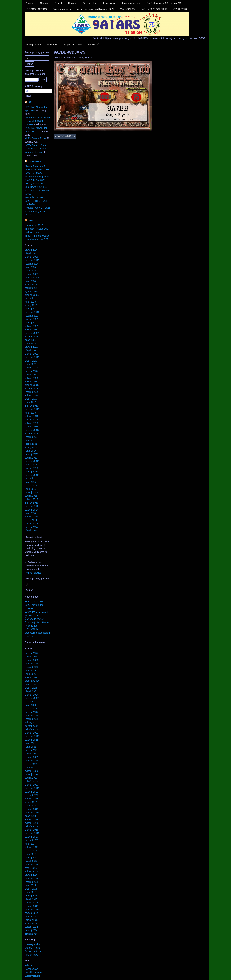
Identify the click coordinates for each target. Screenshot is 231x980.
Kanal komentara (34, 972)
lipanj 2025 (30, 271)
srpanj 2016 (31, 465)
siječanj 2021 (32, 354)
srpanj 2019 (31, 399)
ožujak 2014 (31, 530)
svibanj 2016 (31, 468)
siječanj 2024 (32, 291)
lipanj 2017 (30, 451)
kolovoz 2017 (32, 444)
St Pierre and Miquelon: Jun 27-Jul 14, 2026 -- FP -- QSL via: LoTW (37, 180)
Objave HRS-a (53, 44)
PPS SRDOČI (93, 44)
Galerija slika (90, 3)
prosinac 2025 (32, 260)
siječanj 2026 (32, 257)
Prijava (28, 965)
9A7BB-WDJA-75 (69, 52)
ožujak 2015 (31, 496)
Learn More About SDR (37, 239)
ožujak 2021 (31, 350)
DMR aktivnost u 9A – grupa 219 (164, 3)
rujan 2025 (30, 267)
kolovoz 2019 (32, 395)
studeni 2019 (31, 388)
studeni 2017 (31, 433)
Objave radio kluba (73, 44)
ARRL (31, 221)
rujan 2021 (30, 340)
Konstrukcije (109, 3)
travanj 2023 (31, 309)
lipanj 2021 (30, 343)
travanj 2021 (31, 347)
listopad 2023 (32, 298)
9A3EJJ (88, 58)
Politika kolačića (33, 573)
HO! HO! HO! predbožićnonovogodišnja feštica (37, 633)
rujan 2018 (30, 413)
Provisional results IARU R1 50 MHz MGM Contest (37, 121)
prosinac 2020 (32, 357)
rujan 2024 (30, 281)
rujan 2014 (30, 513)
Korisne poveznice (131, 3)
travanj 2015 (31, 492)
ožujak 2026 (31, 253)
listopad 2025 (32, 264)
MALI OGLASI (128, 9)
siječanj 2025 (32, 274)
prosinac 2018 (32, 409)
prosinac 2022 (32, 312)
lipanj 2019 (30, 402)
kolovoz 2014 (32, 517)
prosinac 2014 (32, 506)
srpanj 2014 (31, 520)
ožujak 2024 (31, 288)
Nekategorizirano (33, 44)
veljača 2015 (31, 499)
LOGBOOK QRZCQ (36, 9)
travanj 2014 (31, 527)
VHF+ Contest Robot (36, 138)
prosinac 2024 (32, 278)
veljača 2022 (31, 326)
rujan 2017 (30, 440)
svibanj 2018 (31, 420)
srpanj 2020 (31, 361)
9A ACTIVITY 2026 (35, 601)
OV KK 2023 (180, 9)
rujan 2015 (30, 482)
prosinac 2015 (32, 475)
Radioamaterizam (62, 9)
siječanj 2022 (32, 329)
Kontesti (73, 3)
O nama (44, 3)
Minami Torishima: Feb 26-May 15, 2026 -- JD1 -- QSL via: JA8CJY (38, 170)
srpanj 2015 (31, 486)
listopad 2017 (32, 437)
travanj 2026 (31, 250)
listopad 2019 (32, 392)
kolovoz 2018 (32, 416)
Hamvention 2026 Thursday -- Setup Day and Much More (36, 229)
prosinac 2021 (32, 333)
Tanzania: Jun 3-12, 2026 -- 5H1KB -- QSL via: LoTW (36, 201)
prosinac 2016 (32, 461)
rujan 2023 (30, 302)
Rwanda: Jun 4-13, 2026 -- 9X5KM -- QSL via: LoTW (37, 211)
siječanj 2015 (32, 503)
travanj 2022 (31, 323)
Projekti (58, 3)
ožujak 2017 (31, 458)
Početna (30, 3)
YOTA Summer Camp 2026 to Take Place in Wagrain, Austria (36, 149)
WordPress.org (33, 976)
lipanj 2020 (30, 364)
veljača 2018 (31, 423)
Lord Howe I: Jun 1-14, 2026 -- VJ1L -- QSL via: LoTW (37, 190)
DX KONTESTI (36, 161)
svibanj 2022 (31, 319)
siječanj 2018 (32, 427)
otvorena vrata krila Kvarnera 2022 (96, 9)
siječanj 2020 (32, 381)
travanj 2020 (31, 371)
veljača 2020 (31, 378)
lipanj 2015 (30, 489)
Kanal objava (32, 969)
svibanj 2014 (31, 524)
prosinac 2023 (32, 295)
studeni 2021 (31, 336)
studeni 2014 (31, 510)
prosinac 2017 (32, 430)
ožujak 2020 (31, 375)
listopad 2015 (32, 478)
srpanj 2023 (31, 305)
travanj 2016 (31, 472)
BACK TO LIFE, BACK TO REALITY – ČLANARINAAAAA (36, 615)
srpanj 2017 (31, 447)
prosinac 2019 (32, 385)
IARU (31, 102)
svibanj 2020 (31, 368)
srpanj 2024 (31, 284)
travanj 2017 (31, 454)
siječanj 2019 (32, 406)
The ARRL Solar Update (37, 236)
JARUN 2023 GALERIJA (154, 9)
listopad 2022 (32, 316)
